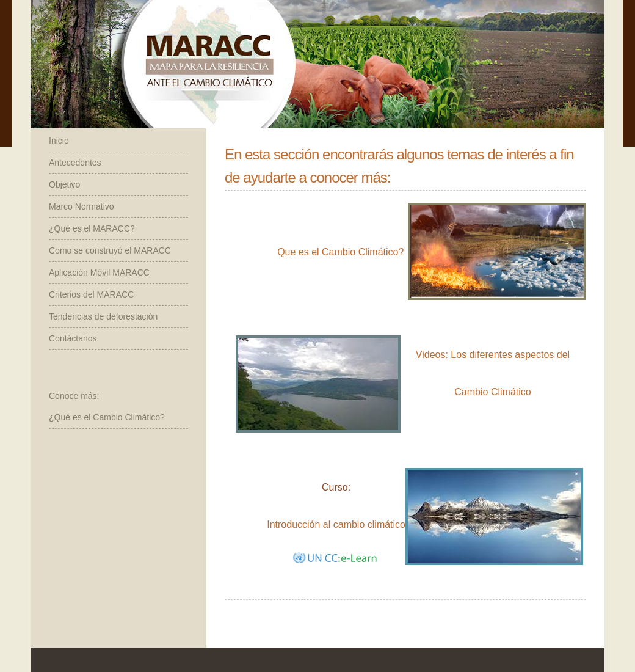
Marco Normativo (82, 206)
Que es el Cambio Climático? (340, 252)
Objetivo (64, 184)
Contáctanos (73, 338)
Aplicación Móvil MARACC (99, 272)
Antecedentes (75, 163)
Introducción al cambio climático (336, 524)
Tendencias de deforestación (103, 316)
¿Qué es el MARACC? (92, 228)
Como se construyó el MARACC (110, 250)
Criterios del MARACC (91, 294)
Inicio (59, 141)
